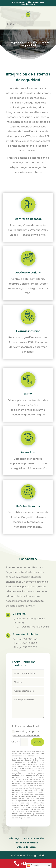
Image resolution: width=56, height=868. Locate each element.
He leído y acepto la (26, 734)
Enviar (37, 742)
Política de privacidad (26, 843)
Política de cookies (34, 838)
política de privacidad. (26, 736)
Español (33, 866)
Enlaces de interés (26, 847)
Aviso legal (14, 838)
